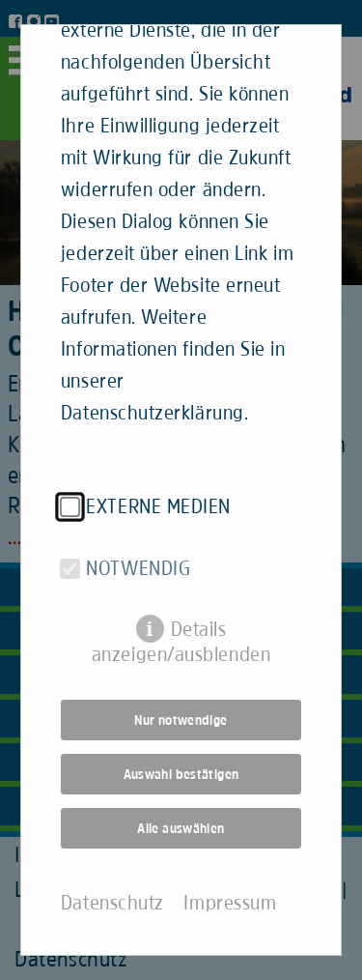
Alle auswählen (181, 817)
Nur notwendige (181, 708)
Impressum (230, 891)
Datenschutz (112, 891)
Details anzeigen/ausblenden (181, 619)
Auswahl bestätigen (181, 763)
